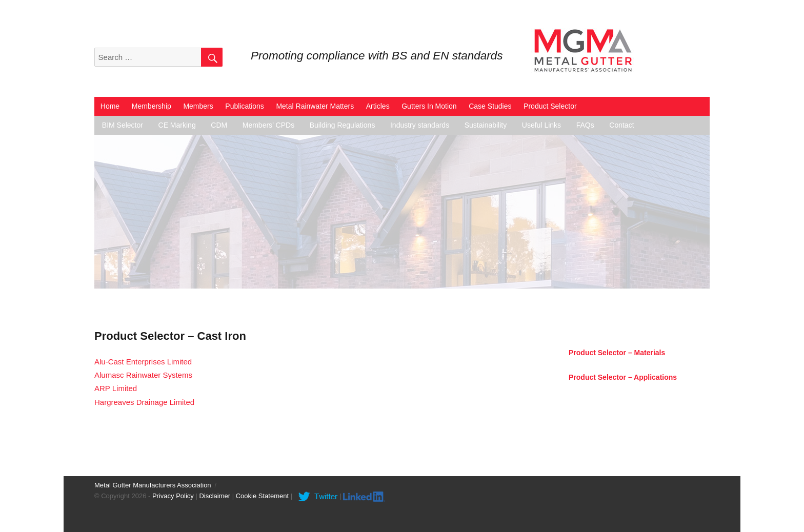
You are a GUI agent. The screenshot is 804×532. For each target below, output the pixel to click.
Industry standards (420, 125)
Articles (378, 106)
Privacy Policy (173, 496)
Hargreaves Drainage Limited (144, 402)
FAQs (585, 125)
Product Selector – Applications (623, 377)
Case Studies (490, 106)
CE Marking (177, 125)
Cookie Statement (262, 496)
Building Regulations (343, 125)
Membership (152, 106)
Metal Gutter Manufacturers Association (153, 485)
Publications (245, 106)
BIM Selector (123, 125)
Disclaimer (215, 496)
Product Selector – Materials (617, 353)
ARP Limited (116, 388)
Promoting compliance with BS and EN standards (377, 56)
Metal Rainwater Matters (315, 106)
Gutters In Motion (429, 106)
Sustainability (486, 125)
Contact (621, 125)
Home (110, 106)
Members (198, 106)
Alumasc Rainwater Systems (143, 375)
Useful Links (541, 125)
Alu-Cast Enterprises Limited (143, 362)
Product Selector (550, 106)
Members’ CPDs (268, 125)
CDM (219, 125)
